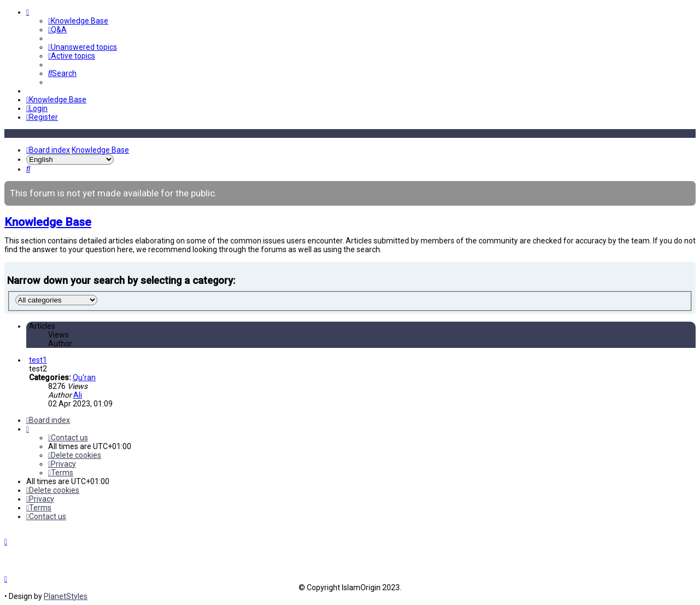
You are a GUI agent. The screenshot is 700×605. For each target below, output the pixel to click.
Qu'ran (84, 377)
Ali (78, 395)
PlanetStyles (66, 596)
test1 (38, 360)
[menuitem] (78, 21)
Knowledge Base (48, 222)
